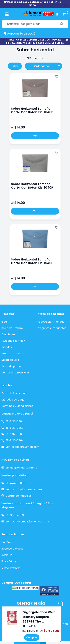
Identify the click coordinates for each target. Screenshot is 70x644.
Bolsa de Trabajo (12, 328)
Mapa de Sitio (10, 360)
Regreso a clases (12, 549)
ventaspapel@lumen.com (23, 447)
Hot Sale (7, 542)
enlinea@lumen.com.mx (22, 468)
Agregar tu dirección (21, 34)
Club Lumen (9, 334)
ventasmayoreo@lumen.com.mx (27, 522)
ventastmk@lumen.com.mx (24, 489)
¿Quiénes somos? (13, 341)
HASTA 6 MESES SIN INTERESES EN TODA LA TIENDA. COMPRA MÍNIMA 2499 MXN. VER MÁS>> (35, 41)
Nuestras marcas (13, 353)
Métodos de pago (13, 400)
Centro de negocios (19, 496)
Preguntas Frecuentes (52, 328)
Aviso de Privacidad (14, 393)
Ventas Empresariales (15, 373)
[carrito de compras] (64, 14)
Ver (35, 136)
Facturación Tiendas (51, 322)
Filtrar (15, 66)
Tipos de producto (13, 366)
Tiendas (7, 347)
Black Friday (9, 561)
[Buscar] (62, 24)
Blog (4, 322)
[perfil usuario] (57, 14)
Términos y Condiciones (17, 406)
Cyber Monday (11, 568)
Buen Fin (7, 555)
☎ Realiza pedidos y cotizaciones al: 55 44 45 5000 (33, 4)
